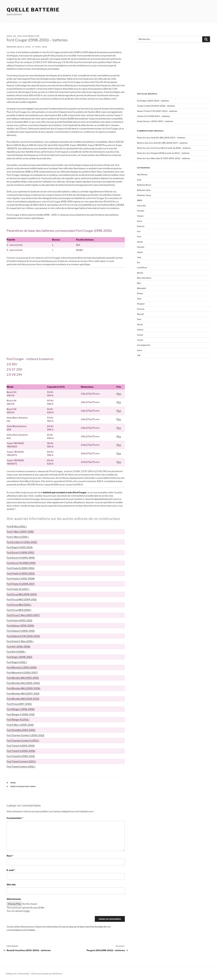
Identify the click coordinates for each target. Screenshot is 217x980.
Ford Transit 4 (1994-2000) (21, 746)
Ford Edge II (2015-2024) (20, 547)
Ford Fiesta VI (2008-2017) (21, 584)
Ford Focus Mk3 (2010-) (19, 605)
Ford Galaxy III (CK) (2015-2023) (23, 636)
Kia (138, 262)
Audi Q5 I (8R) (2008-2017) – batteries (168, 138)
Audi (139, 180)
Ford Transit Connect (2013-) (21, 761)
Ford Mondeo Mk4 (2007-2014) (23, 694)
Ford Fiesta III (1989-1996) (21, 568)
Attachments (14, 899)
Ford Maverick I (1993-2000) (22, 667)
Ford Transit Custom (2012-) (21, 767)
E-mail (11, 870)
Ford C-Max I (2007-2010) (20, 532)
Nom (10, 856)
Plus (119, 394)
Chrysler (141, 211)
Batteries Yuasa (144, 195)
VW (139, 355)
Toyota (140, 340)
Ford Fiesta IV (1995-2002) (21, 573)
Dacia (140, 221)
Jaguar (140, 252)
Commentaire (15, 818)
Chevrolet (141, 206)
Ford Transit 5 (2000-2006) (21, 751)
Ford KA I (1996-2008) (18, 647)
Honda (140, 242)
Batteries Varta (144, 190)
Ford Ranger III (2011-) (18, 720)
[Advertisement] (66, 290)
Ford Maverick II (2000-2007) (22, 673)
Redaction (34, 36)
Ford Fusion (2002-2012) (20, 620)
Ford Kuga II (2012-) (17, 662)
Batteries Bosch (144, 185)
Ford (13, 783)
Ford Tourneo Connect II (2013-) (23, 741)
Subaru (140, 330)
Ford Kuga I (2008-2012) (19, 657)
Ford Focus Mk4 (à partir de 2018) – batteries (171, 148)
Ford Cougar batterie (23, 787)
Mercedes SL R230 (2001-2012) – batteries (170, 158)
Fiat (139, 231)
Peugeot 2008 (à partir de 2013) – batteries (170, 153)
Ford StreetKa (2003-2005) (21, 730)
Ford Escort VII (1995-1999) (21, 563)
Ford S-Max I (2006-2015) (20, 725)
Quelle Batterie (33, 10)
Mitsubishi (142, 288)
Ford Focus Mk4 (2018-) (19, 610)
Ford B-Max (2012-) (17, 526)
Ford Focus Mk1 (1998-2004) (22, 594)
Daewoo (141, 226)
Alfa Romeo (142, 174)
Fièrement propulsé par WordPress (47, 974)
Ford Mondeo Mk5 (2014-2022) (23, 699)
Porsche (141, 309)
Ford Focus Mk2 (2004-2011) (22, 599)
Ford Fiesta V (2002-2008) (21, 579)
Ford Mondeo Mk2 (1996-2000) (23, 683)
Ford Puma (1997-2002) (19, 704)
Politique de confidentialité (18, 974)
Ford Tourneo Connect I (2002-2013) (25, 735)
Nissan (140, 293)
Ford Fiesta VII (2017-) (18, 589)
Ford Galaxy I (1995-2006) (20, 626)
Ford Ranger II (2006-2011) (21, 714)
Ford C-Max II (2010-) (18, 537)
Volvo (139, 350)
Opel (139, 299)
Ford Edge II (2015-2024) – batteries (153, 101)
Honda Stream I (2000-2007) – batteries (155, 121)
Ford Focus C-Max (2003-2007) (23, 615)
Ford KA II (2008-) (16, 652)
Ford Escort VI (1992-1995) (21, 558)
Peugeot (141, 304)
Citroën (140, 216)
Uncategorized (144, 345)
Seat (139, 319)
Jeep (139, 257)
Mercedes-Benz (144, 278)
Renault (140, 314)
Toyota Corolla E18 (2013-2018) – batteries (156, 106)
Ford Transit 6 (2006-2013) (21, 756)
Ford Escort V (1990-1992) (20, 552)
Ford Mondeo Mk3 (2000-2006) (23, 688)
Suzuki (140, 335)
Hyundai (141, 247)
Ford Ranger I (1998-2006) (21, 709)
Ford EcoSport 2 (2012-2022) (22, 542)
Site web (11, 885)
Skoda (140, 324)
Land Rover (142, 267)
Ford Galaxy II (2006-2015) (21, 631)
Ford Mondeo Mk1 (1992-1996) (23, 678)
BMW (140, 200)
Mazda (140, 273)
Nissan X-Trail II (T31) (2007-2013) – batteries (157, 111)
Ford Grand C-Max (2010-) (20, 641)
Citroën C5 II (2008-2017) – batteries (153, 116)
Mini (139, 283)
